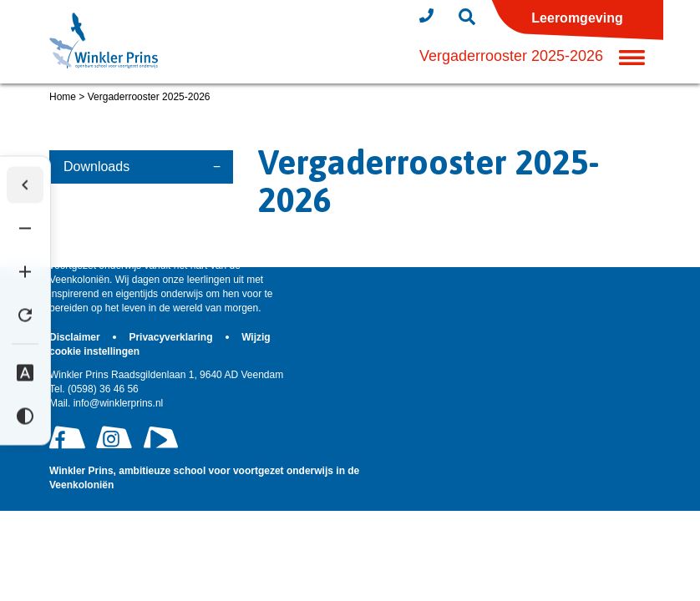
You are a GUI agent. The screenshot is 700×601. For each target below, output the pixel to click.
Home (63, 97)
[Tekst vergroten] (25, 272)
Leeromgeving (577, 18)
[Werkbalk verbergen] (25, 185)
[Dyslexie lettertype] (25, 373)
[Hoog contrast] (25, 417)
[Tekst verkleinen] (25, 229)
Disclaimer (76, 337)
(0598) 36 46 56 (94, 389)
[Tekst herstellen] (25, 316)
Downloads (96, 167)
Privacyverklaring (172, 337)
